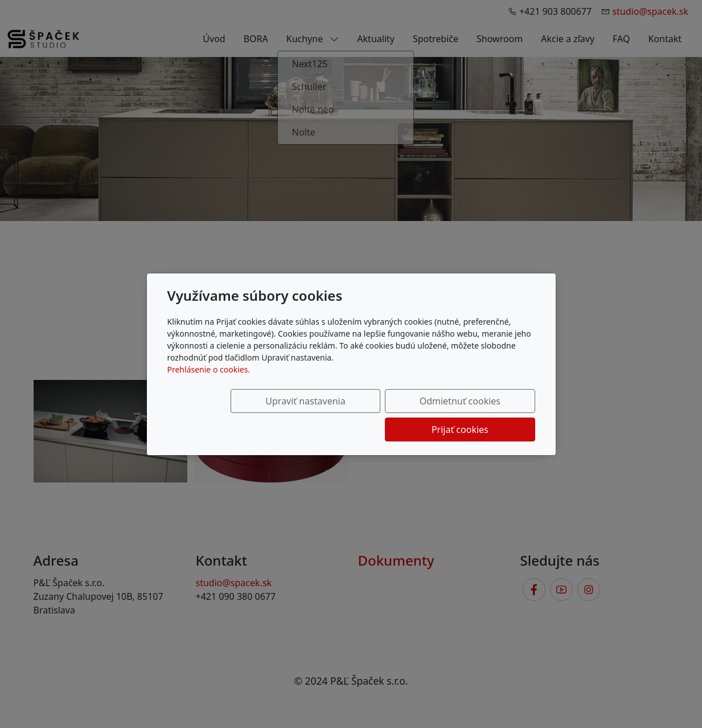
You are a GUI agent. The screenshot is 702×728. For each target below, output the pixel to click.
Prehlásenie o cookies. (209, 384)
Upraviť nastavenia (252, 415)
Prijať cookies (481, 415)
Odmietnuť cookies (366, 415)
